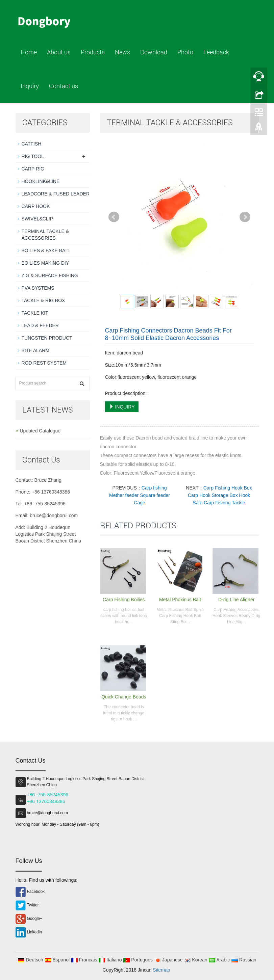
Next (245, 217)
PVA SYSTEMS (38, 288)
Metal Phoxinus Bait (180, 600)
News (122, 52)
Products (93, 52)
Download (154, 52)
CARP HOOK (36, 206)
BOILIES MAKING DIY (45, 263)
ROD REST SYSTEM (44, 363)
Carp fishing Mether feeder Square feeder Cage (140, 495)
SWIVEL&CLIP (37, 219)
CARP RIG (33, 169)
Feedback (216, 52)
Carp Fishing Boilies (124, 600)
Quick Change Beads (124, 697)
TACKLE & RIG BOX (43, 300)
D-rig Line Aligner (236, 600)
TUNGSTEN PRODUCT (47, 338)
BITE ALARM (35, 350)
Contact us (64, 86)
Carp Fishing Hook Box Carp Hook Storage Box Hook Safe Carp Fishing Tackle (220, 495)
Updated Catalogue (40, 431)
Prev (114, 217)
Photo (185, 52)
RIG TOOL (33, 156)
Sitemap (161, 970)
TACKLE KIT (35, 313)
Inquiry (30, 86)
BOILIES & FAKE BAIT (46, 250)
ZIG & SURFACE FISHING (50, 275)
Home (29, 52)
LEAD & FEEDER (40, 325)
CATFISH (32, 144)
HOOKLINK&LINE (41, 181)
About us (59, 52)
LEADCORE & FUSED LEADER (56, 194)
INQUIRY (122, 407)
